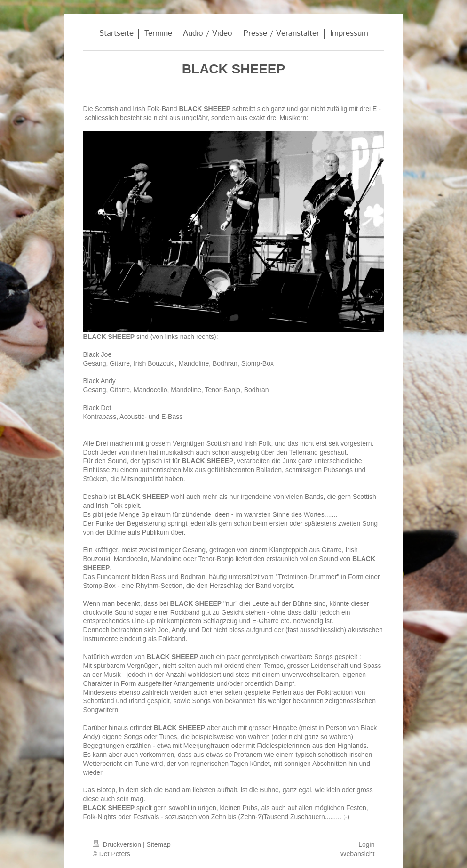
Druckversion (118, 844)
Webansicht (358, 854)
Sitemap (159, 844)
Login (366, 844)
